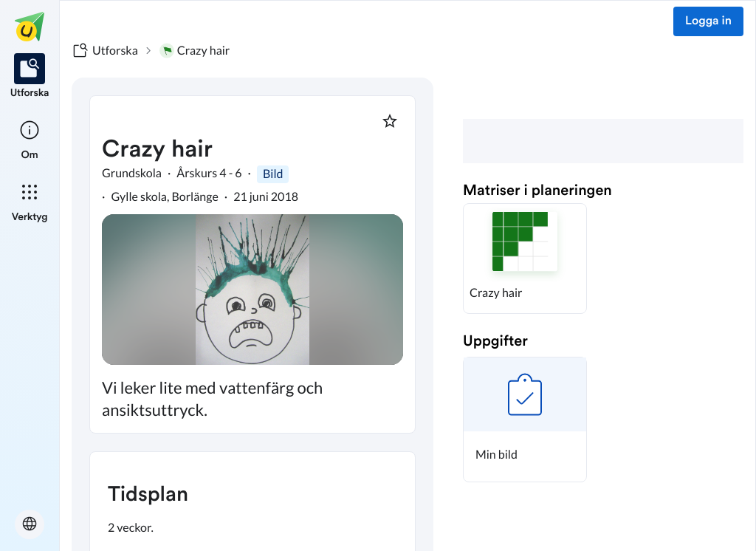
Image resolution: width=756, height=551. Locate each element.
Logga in (708, 21)
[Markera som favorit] (390, 121)
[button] (525, 259)
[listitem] (30, 77)
